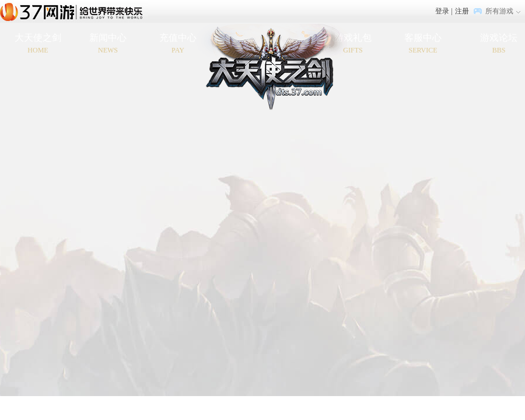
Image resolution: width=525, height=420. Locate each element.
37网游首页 (74, 11)
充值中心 (178, 44)
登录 (442, 11)
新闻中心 (108, 44)
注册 (462, 11)
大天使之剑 (38, 44)
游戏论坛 (499, 44)
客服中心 (423, 44)
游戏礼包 (353, 44)
